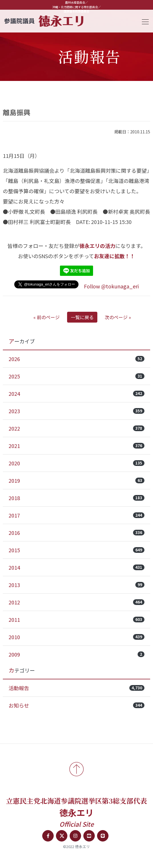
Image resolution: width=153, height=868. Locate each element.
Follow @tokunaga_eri (111, 286)
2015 (76, 550)
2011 (76, 620)
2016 (76, 533)
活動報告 (76, 688)
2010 (76, 637)
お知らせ (76, 705)
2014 (76, 567)
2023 (76, 411)
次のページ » (118, 317)
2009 (76, 654)
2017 (76, 515)
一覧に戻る (82, 317)
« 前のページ (47, 317)
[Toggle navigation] (144, 21)
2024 (76, 394)
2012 (76, 602)
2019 (76, 480)
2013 (76, 585)
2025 (76, 376)
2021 (76, 446)
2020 (76, 463)
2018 (76, 498)
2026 (76, 359)
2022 (76, 428)
